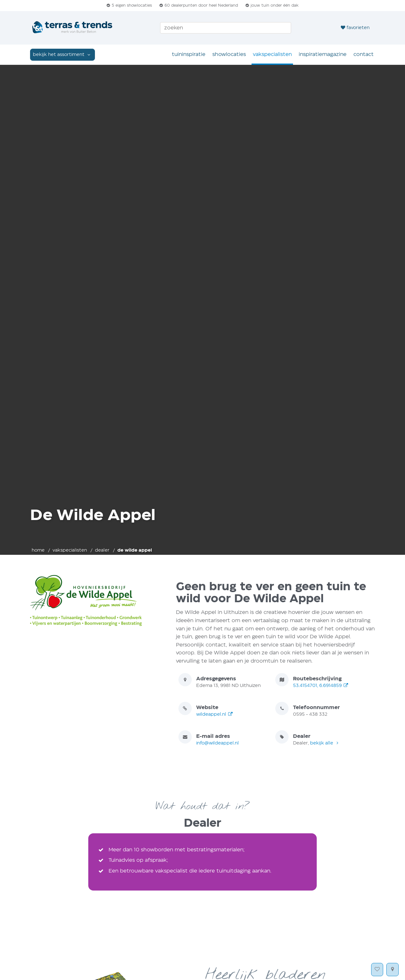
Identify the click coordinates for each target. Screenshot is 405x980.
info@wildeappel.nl (218, 743)
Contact (364, 55)
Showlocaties (229, 55)
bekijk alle (325, 743)
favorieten (355, 28)
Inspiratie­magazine (323, 55)
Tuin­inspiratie (189, 55)
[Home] (73, 28)
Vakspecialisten (272, 55)
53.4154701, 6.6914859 (321, 686)
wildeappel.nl (215, 714)
